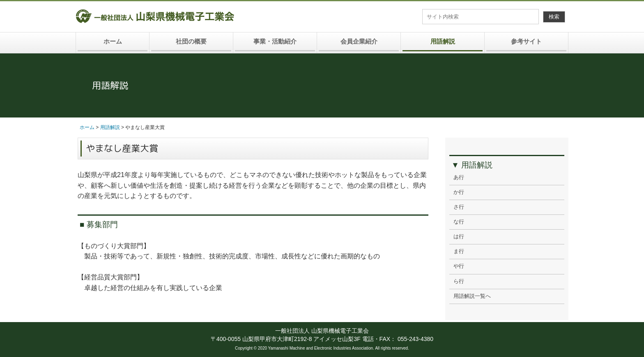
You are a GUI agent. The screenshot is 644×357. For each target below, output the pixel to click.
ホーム (113, 41)
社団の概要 (191, 41)
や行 (459, 266)
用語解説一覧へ (472, 296)
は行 (459, 237)
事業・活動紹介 (275, 41)
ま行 (459, 251)
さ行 (459, 207)
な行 (459, 222)
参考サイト (526, 41)
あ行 (459, 177)
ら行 (459, 281)
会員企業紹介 (359, 41)
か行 (459, 192)
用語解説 (443, 41)
